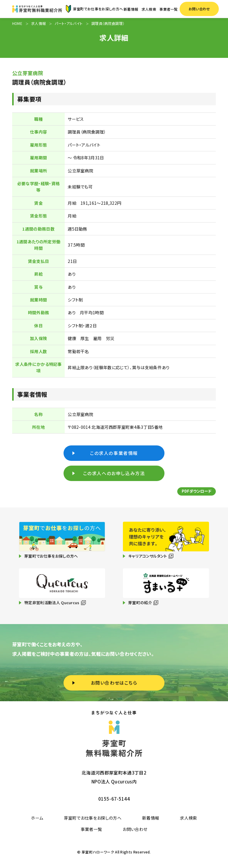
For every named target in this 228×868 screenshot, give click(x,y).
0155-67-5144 (114, 799)
